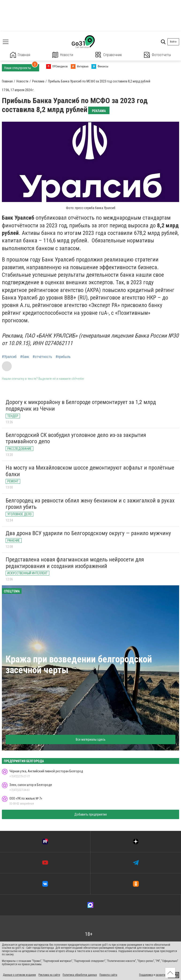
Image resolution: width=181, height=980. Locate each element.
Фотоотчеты (157, 55)
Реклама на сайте (49, 975)
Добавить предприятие (91, 814)
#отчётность (42, 357)
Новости (63, 55)
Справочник (109, 55)
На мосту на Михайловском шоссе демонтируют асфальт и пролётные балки (90, 471)
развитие (161, 975)
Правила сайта (108, 975)
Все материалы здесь (91, 739)
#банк (25, 357)
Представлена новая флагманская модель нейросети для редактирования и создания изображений (75, 563)
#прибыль (63, 357)
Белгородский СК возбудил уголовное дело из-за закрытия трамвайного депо (76, 438)
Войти (173, 42)
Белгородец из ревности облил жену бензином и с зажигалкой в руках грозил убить (90, 504)
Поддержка (146, 975)
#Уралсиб (9, 357)
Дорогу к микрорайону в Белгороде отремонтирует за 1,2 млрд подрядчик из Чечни (81, 405)
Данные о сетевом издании (19, 975)
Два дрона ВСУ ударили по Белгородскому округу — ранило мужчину (88, 533)
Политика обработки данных (80, 975)
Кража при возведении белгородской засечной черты (79, 665)
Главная (20, 55)
